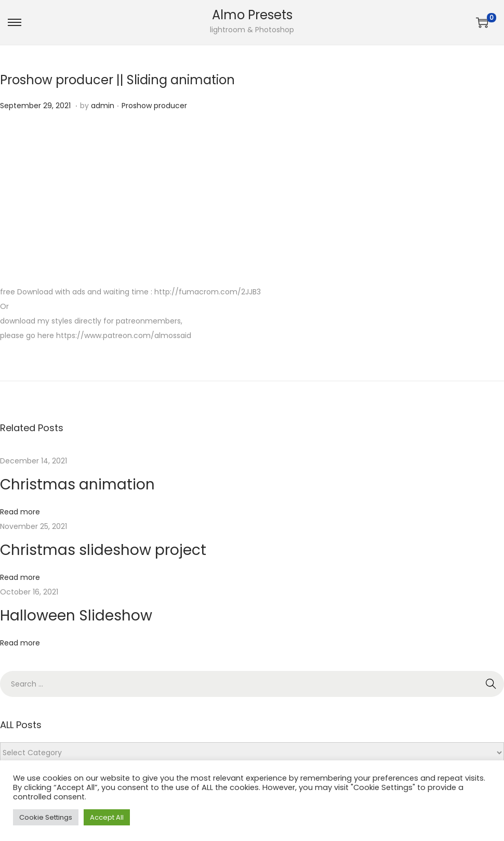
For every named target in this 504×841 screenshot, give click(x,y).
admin (103, 106)
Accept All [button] (107, 817)
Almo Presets (252, 15)
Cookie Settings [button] (46, 817)
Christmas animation (77, 484)
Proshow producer (154, 106)
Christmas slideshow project (103, 550)
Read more (20, 512)
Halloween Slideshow (76, 616)
